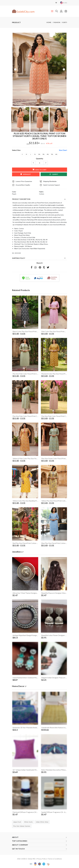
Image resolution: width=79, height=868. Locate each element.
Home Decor (19, 686)
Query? (54, 174)
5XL (52, 154)
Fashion (57, 22)
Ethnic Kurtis (28, 822)
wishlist (26, 174)
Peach (14, 194)
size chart (63, 150)
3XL (44, 154)
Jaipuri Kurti (17, 822)
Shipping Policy (19, 258)
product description (21, 199)
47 (47, 143)
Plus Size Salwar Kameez (22, 826)
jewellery (18, 552)
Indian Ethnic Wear (42, 822)
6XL (56, 154)
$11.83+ (34, 143)
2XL (39, 154)
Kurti (65, 22)
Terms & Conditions (55, 859)
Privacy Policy (42, 859)
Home (49, 22)
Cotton (42, 194)
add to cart (39, 170)
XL (35, 154)
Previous (15, 69)
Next (64, 69)
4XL (48, 154)
